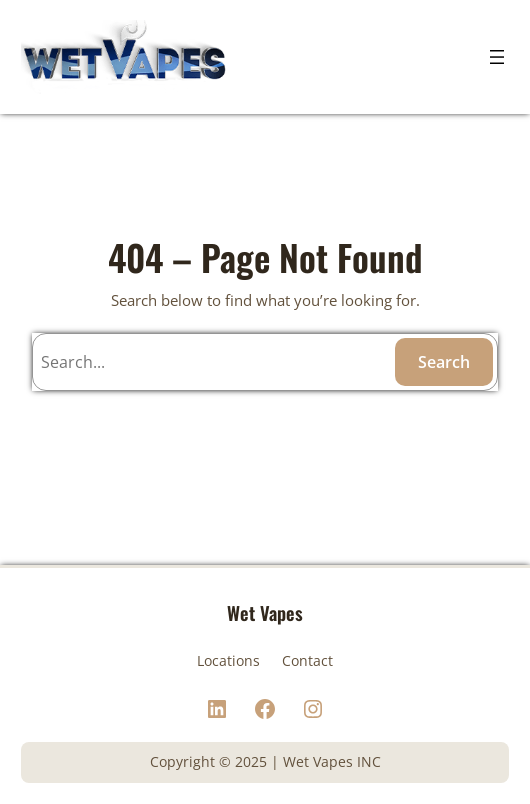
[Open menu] (497, 57)
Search (444, 362)
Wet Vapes (265, 612)
